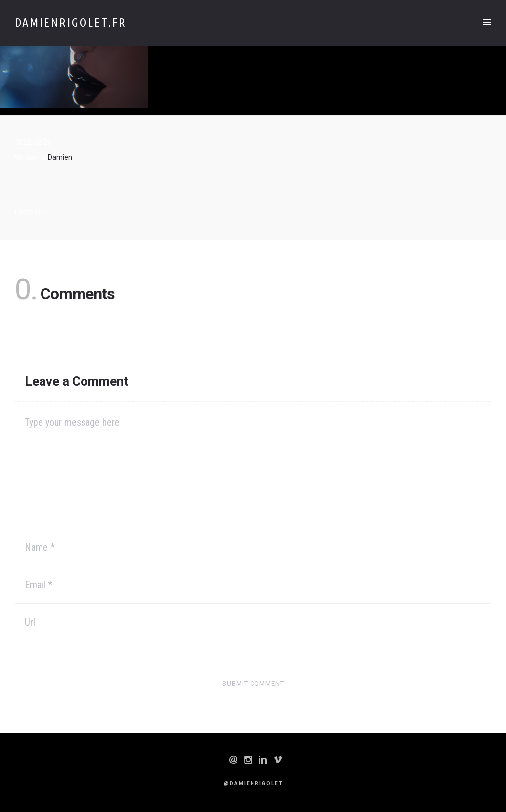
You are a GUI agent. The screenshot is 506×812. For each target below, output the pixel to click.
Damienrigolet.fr (71, 22)
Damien (60, 157)
